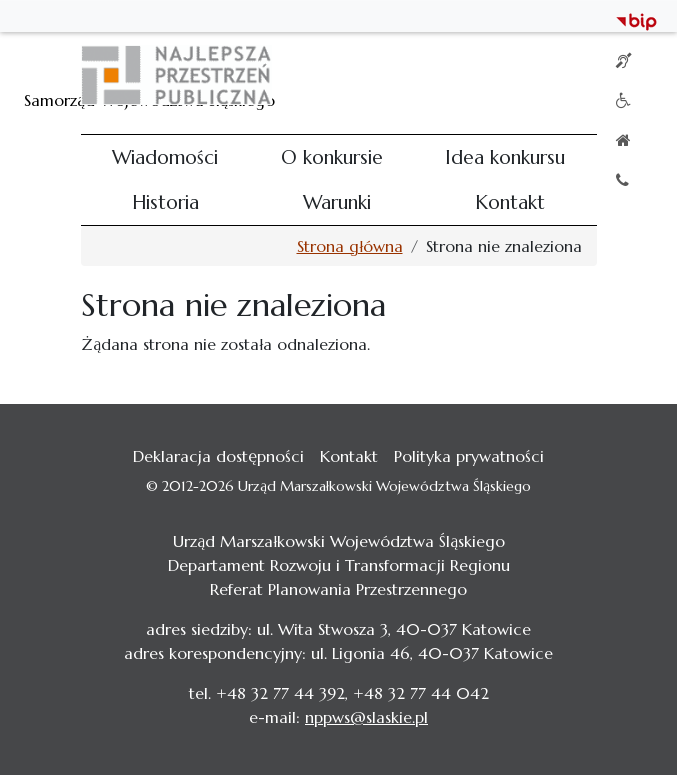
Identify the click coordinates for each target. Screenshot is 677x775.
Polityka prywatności (469, 456)
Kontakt (510, 202)
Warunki (337, 202)
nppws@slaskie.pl (366, 717)
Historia (165, 202)
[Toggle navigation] (569, 75)
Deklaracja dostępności (218, 456)
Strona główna (350, 246)
